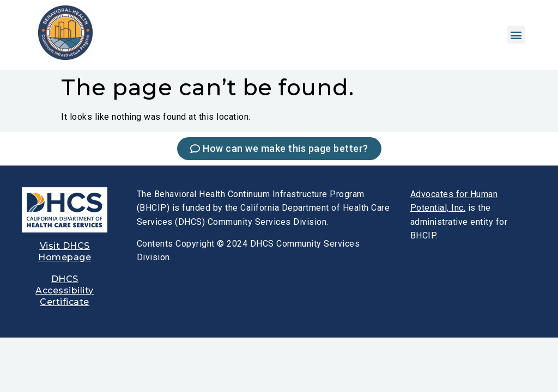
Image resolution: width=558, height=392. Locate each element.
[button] (517, 35)
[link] (65, 57)
